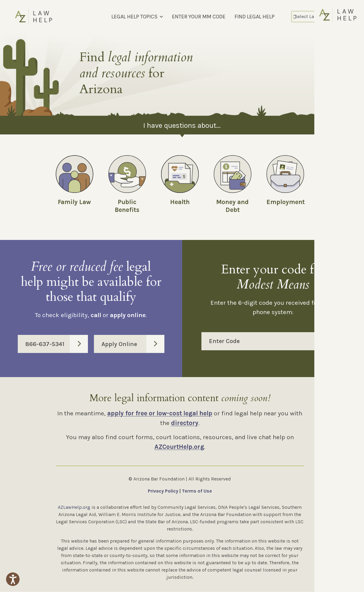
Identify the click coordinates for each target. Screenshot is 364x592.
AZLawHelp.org (74, 507)
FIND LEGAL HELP (255, 17)
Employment (286, 202)
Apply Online (133, 344)
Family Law (74, 202)
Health (180, 202)
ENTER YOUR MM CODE (199, 17)
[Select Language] (317, 17)
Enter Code (277, 342)
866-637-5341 (57, 344)
